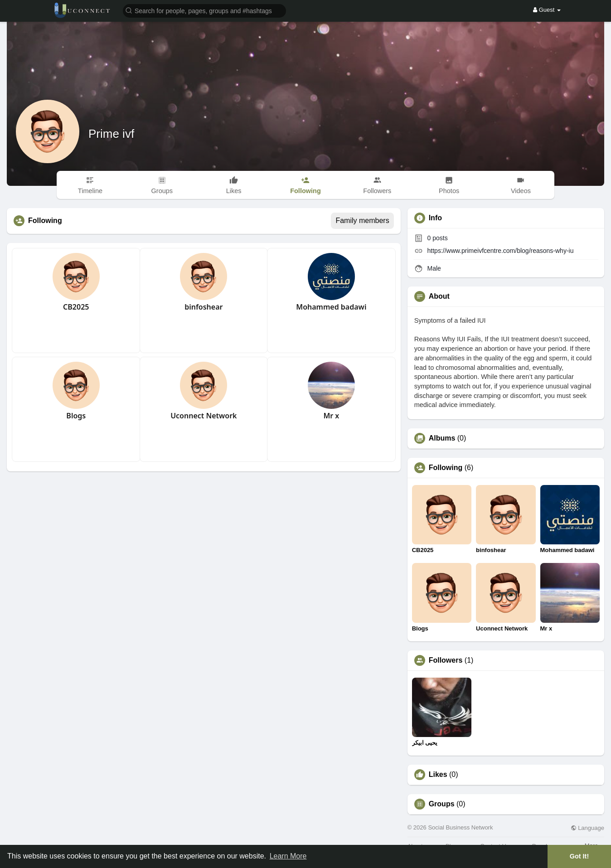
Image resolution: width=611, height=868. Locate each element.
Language (587, 828)
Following (446, 468)
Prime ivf (111, 134)
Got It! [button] (579, 856)
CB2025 (76, 307)
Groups (442, 804)
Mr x (331, 416)
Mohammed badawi (331, 307)
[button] (204, 10)
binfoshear (204, 307)
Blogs (76, 416)
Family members (362, 221)
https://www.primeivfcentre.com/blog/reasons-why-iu (501, 251)
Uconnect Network (204, 416)
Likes (438, 775)
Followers (446, 660)
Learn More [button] (288, 856)
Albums (442, 438)
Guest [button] (547, 10)
